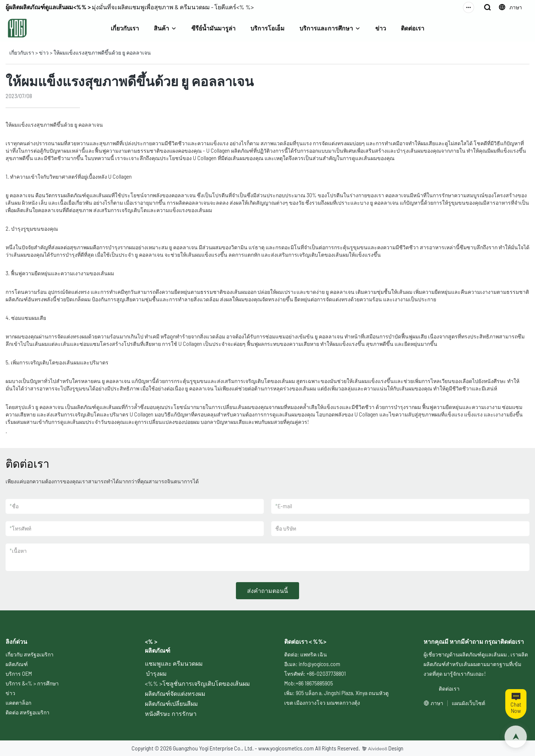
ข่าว (381, 28)
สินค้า (161, 28)
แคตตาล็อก (18, 703)
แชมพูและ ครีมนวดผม (174, 663)
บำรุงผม (156, 673)
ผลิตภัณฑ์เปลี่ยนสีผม (171, 703)
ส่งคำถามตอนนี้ (267, 590)
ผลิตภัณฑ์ (17, 664)
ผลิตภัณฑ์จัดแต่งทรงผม (175, 693)
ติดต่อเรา (413, 28)
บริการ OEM (19, 674)
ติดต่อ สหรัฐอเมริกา (27, 712)
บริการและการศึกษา (326, 28)
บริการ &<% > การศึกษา (32, 683)
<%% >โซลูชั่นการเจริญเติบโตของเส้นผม (197, 683)
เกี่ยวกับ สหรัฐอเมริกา (30, 654)
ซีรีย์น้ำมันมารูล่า (213, 28)
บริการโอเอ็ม (267, 28)
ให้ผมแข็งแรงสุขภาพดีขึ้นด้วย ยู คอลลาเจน (102, 53)
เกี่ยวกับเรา (125, 28)
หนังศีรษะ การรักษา (171, 713)
